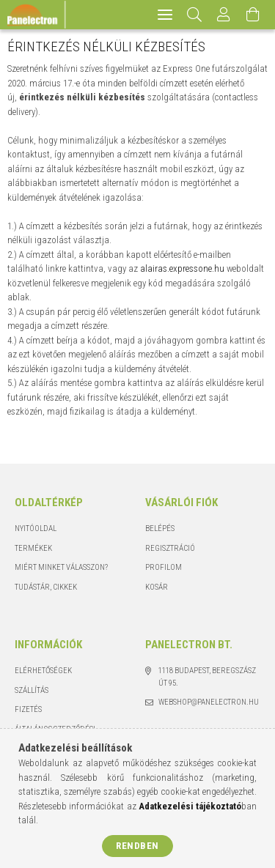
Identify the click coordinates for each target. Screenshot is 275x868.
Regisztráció (170, 548)
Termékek (33, 548)
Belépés (160, 528)
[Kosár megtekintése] (254, 15)
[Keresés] (195, 15)
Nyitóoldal (36, 528)
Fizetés (28, 709)
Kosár (157, 587)
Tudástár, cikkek (46, 587)
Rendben (137, 846)
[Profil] (224, 15)
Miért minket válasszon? (61, 567)
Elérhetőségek (43, 671)
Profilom (164, 567)
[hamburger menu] (165, 15)
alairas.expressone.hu (182, 268)
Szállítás (32, 690)
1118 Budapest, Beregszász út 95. (207, 677)
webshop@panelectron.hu (209, 702)
